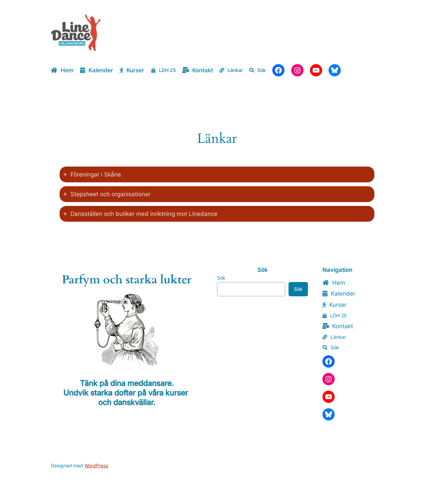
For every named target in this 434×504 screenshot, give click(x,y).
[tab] (217, 174)
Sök (221, 278)
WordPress (96, 465)
